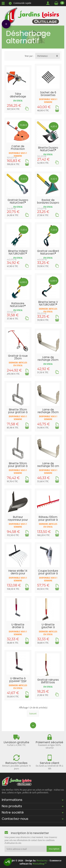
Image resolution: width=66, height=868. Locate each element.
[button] (8, 862)
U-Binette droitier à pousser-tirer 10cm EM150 (18, 628)
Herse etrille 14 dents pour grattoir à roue (18, 573)
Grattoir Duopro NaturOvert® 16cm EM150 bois (18, 203)
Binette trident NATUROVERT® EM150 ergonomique (18, 255)
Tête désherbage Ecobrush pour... (18, 96)
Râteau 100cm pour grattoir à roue (48, 520)
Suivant (33, 713)
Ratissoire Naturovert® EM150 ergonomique (18, 307)
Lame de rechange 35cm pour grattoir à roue (48, 414)
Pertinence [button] (42, 56)
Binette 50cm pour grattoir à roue (18, 466)
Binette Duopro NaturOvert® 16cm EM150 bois (48, 150)
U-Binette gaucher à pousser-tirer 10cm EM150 (48, 628)
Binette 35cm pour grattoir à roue (18, 412)
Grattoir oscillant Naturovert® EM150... (48, 254)
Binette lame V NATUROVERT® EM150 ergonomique (48, 306)
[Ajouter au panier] (57, 110)
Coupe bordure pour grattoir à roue (48, 573)
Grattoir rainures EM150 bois (48, 681)
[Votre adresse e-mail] (26, 849)
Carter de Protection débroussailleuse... (19, 149)
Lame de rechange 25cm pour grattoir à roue (48, 361)
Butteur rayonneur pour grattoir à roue (18, 520)
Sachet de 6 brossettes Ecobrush (48, 95)
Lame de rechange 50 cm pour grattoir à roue (48, 467)
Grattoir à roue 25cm (18, 357)
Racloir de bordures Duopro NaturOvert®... (48, 203)
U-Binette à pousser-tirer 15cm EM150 (18, 681)
